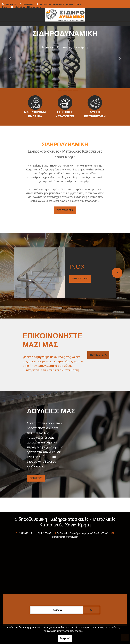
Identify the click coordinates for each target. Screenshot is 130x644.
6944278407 (28, 4)
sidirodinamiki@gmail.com (28, 7)
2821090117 (11, 4)
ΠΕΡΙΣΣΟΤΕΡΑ (65, 210)
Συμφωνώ (65, 638)
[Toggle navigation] (65, 24)
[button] (10, 58)
